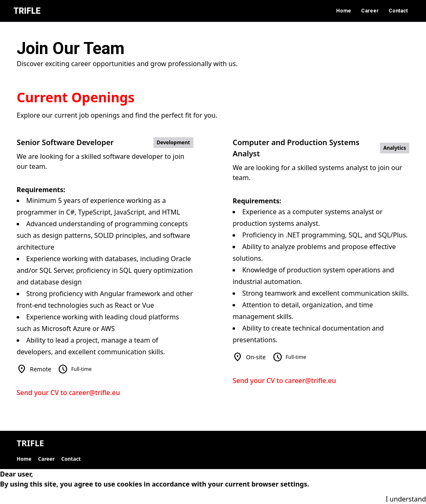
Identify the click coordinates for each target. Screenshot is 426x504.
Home (344, 11)
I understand (406, 499)
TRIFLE (27, 11)
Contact (398, 11)
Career (370, 11)
